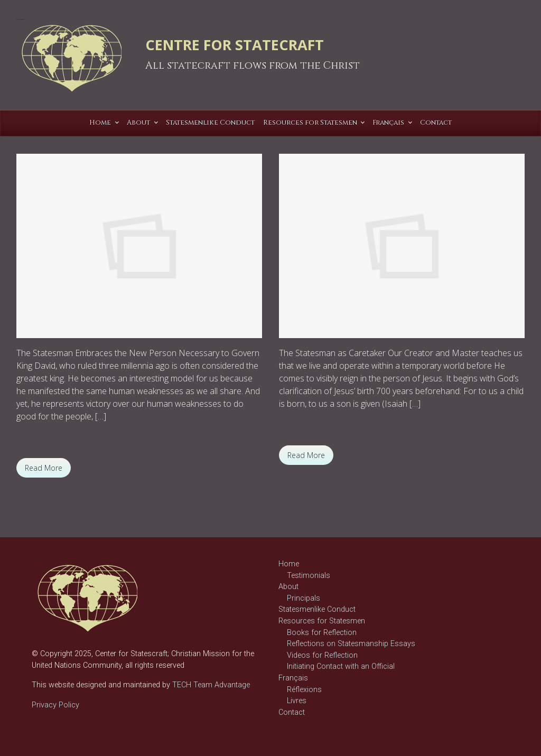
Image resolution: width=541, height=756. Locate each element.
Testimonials (309, 576)
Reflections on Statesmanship (76, 444)
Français (293, 678)
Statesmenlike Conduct (317, 609)
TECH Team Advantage (210, 685)
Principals (304, 598)
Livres (297, 701)
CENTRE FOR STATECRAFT (235, 45)
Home (289, 564)
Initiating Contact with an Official (341, 666)
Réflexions (304, 690)
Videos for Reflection (322, 655)
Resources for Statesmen (322, 621)
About (288, 587)
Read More (44, 468)
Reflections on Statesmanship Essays (351, 644)
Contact (292, 712)
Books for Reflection (322, 633)
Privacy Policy (55, 705)
